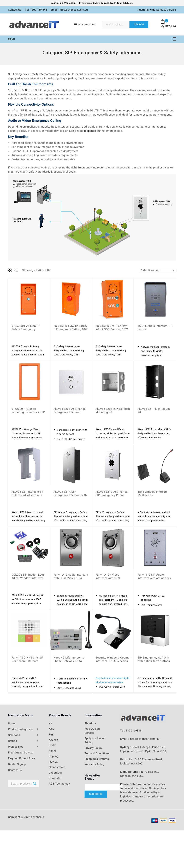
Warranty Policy (94, 764)
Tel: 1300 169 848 (36, 10)
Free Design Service (21, 753)
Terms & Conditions (97, 753)
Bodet (53, 745)
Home (12, 723)
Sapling (54, 756)
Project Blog (16, 747)
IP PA (110, 3)
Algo (52, 734)
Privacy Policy (93, 748)
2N (10, 90)
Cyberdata (55, 773)
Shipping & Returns (97, 759)
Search (139, 24)
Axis (52, 729)
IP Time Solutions (123, 3)
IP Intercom (85, 3)
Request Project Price (22, 758)
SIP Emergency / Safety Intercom (41, 111)
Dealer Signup (17, 764)
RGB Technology (59, 784)
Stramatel (55, 778)
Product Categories (20, 729)
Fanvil (17, 90)
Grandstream (57, 767)
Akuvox (29, 90)
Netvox (53, 762)
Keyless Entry (99, 3)
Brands (13, 741)
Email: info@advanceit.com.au (69, 10)
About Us (90, 723)
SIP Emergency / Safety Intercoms (30, 74)
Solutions (14, 735)
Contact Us (15, 10)
